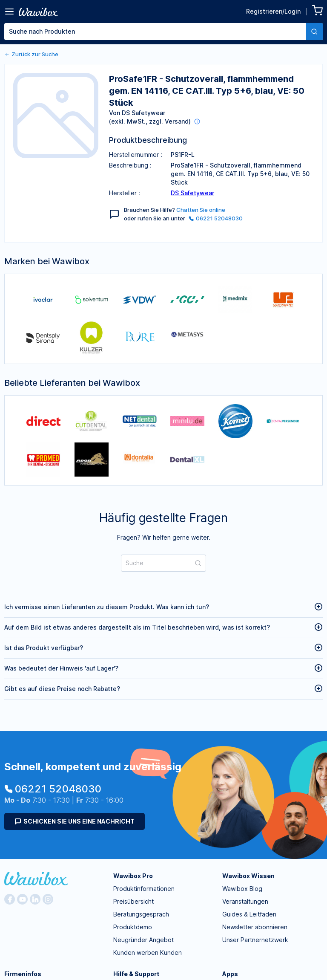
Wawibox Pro (133, 876)
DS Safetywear (192, 193)
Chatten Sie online (201, 210)
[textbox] (155, 32)
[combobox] (163, 32)
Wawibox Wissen (248, 876)
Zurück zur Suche (31, 54)
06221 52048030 (216, 218)
